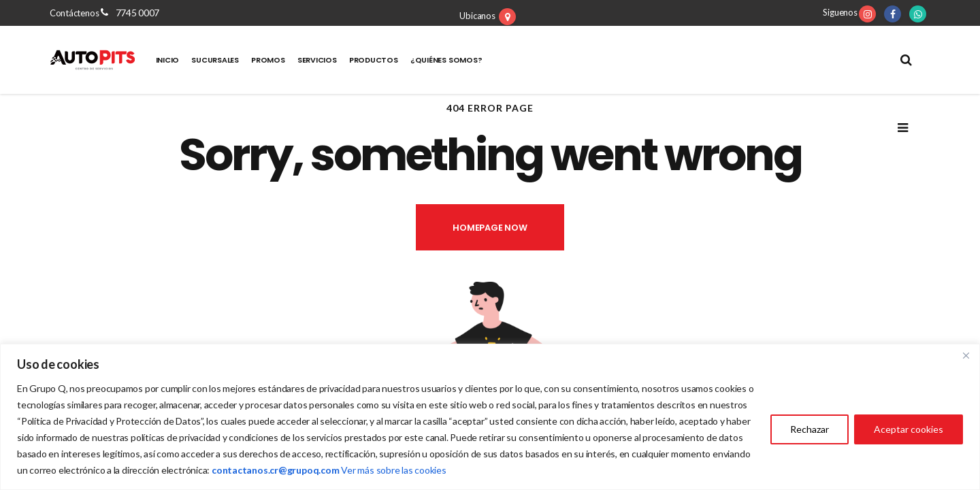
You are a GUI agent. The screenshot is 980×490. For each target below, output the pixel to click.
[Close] (966, 355)
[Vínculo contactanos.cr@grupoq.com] (276, 470)
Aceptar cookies (909, 429)
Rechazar (810, 429)
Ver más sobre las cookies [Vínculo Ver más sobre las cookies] (394, 470)
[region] (490, 417)
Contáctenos (75, 13)
